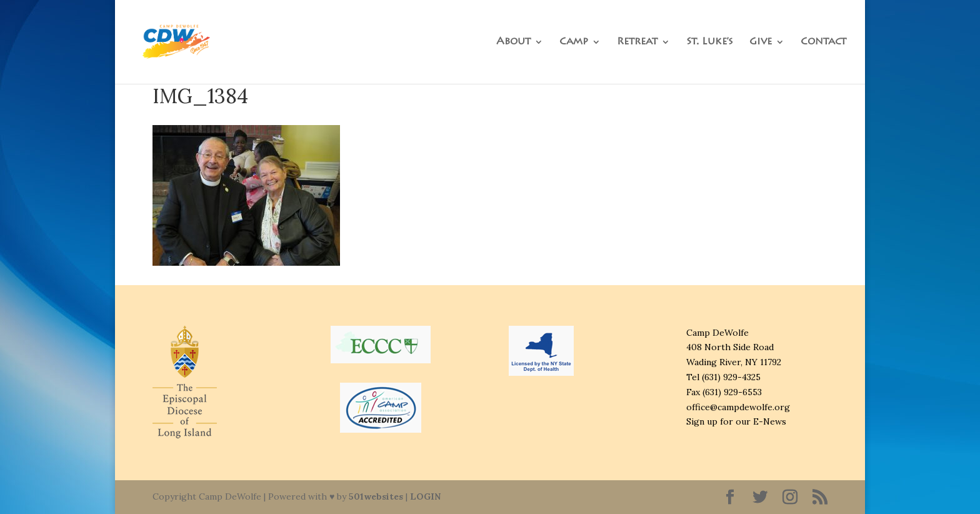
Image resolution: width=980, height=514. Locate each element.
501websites (376, 496)
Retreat (637, 42)
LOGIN (425, 496)
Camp (574, 42)
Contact (823, 42)
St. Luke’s (710, 42)
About (513, 42)
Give (761, 42)
